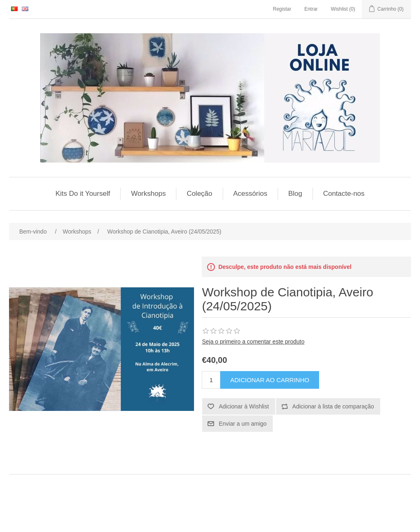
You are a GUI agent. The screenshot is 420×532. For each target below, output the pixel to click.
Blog (295, 194)
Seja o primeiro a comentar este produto (253, 342)
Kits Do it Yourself (83, 194)
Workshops (148, 194)
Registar (282, 9)
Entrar (311, 9)
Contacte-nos (344, 194)
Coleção (199, 194)
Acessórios (250, 194)
